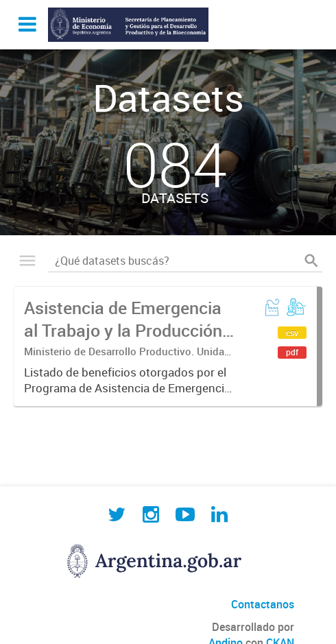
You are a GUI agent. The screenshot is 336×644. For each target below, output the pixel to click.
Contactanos (263, 604)
